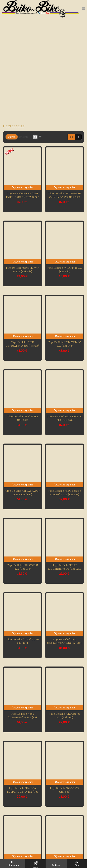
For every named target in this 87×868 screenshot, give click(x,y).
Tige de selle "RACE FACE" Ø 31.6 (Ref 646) (65, 418)
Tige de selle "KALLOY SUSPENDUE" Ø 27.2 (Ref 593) (23, 792)
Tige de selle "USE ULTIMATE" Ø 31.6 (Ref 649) (23, 344)
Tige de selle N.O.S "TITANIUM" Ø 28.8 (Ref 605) (23, 717)
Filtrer (12, 137)
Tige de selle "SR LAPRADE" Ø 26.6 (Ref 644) (22, 493)
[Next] (78, 137)
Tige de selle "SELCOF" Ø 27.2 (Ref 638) (23, 567)
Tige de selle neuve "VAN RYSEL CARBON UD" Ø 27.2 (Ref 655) (23, 197)
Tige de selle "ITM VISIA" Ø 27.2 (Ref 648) (65, 344)
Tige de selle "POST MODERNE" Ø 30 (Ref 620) (65, 567)
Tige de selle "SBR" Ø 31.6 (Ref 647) (23, 418)
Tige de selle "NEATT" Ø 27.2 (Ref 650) (65, 270)
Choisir (25, 137)
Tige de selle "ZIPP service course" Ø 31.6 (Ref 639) (65, 493)
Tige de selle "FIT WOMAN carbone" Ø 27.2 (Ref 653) (65, 195)
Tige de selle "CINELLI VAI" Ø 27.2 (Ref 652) (23, 270)
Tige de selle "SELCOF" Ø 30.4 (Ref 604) (65, 716)
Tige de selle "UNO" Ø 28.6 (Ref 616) (23, 641)
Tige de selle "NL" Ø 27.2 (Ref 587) (65, 790)
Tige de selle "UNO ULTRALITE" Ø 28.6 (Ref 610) (65, 641)
